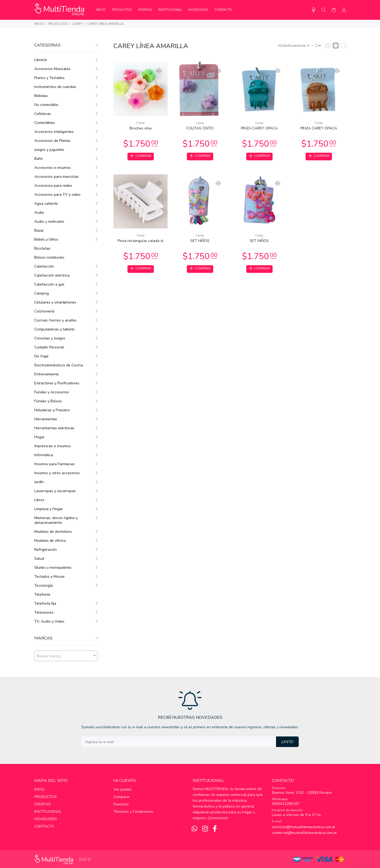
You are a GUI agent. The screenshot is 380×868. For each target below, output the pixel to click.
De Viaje (66, 356)
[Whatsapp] (194, 829)
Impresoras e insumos (66, 446)
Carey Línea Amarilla (105, 24)
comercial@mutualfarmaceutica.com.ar (304, 833)
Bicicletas (42, 248)
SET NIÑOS (200, 242)
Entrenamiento (66, 374)
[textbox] (66, 656)
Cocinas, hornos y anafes (66, 320)
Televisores (66, 612)
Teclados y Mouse (66, 577)
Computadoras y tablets (66, 329)
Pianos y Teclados (66, 78)
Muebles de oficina (66, 541)
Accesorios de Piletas (66, 141)
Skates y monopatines (66, 568)
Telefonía (42, 594)
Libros (66, 500)
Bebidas (66, 96)
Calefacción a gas (66, 284)
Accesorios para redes (66, 186)
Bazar (66, 230)
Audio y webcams (66, 221)
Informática (66, 455)
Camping (66, 293)
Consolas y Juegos (66, 338)
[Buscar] (324, 10)
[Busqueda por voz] (314, 10)
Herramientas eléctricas (66, 428)
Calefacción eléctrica (66, 275)
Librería (66, 60)
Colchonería (66, 311)
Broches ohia (141, 128)
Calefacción (66, 266)
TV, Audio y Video (66, 621)
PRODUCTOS (58, 24)
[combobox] (66, 656)
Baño (66, 159)
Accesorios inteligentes (66, 132)
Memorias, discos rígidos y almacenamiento (66, 520)
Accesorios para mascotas (66, 177)
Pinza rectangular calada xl (141, 242)
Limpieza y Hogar (66, 509)
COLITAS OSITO (200, 128)
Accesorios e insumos (66, 168)
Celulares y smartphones (66, 302)
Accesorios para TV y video (66, 195)
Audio (66, 213)
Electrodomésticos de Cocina (66, 365)
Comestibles (66, 123)
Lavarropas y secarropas (66, 491)
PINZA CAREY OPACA (259, 128)
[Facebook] (215, 829)
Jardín (66, 482)
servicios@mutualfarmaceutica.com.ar (304, 827)
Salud (66, 559)
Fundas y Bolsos (66, 401)
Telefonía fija (66, 603)
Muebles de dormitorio (66, 532)
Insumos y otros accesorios (66, 473)
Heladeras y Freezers (66, 410)
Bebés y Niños (66, 239)
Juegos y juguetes (66, 150)
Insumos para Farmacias (66, 464)
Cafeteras (66, 114)
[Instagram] (205, 829)
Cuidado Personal (66, 347)
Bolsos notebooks (49, 257)
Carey (77, 24)
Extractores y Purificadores (66, 383)
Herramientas (66, 419)
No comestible (66, 105)
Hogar (66, 437)
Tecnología (66, 585)
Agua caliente (66, 204)
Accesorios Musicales (66, 69)
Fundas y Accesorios (66, 392)
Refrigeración (66, 550)
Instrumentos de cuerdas (66, 87)
